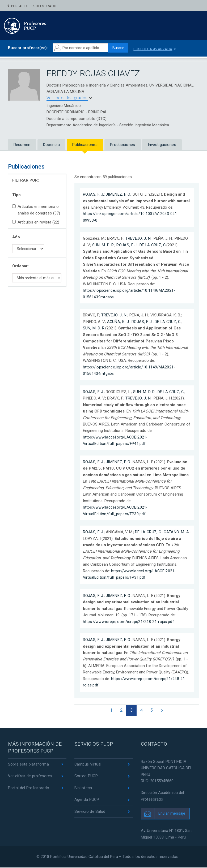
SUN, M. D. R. (103, 245)
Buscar (120, 48)
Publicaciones (85, 145)
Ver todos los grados (67, 98)
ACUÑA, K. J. (119, 321)
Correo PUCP (86, 777)
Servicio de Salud (90, 813)
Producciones (123, 145)
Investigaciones (162, 145)
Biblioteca (83, 789)
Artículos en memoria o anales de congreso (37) (36, 210)
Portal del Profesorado (34, 6)
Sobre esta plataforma (29, 765)
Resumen (22, 145)
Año (16, 237)
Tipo (16, 195)
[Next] (164, 710)
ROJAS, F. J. (94, 194)
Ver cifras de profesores (31, 777)
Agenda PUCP (87, 801)
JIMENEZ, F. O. (119, 194)
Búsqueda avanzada (157, 49)
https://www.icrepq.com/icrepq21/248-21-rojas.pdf (129, 621)
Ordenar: (20, 266)
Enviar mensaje (172, 814)
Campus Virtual (88, 765)
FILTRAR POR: (26, 180)
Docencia (51, 145)
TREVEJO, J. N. (139, 239)
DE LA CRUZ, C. (154, 245)
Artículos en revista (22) (36, 222)
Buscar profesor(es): (28, 48)
